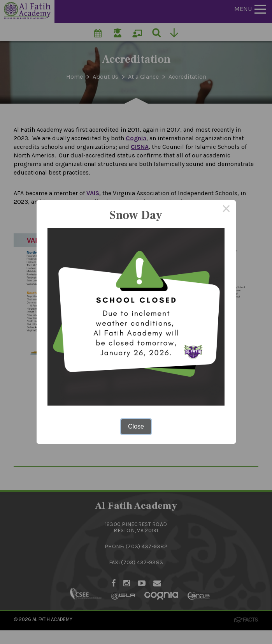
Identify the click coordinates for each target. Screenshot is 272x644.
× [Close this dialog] (226, 210)
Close (136, 426)
